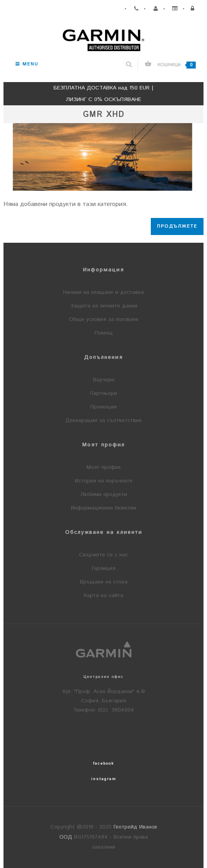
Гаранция (104, 568)
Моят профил (103, 467)
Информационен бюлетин (103, 508)
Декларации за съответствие (104, 420)
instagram (104, 779)
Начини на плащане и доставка (103, 292)
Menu (27, 64)
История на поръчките (104, 481)
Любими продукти (104, 494)
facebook (103, 763)
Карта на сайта (103, 595)
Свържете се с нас (103, 555)
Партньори (103, 393)
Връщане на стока (104, 582)
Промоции (103, 407)
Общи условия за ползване (104, 319)
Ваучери (104, 380)
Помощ (104, 333)
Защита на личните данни (104, 306)
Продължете (177, 226)
